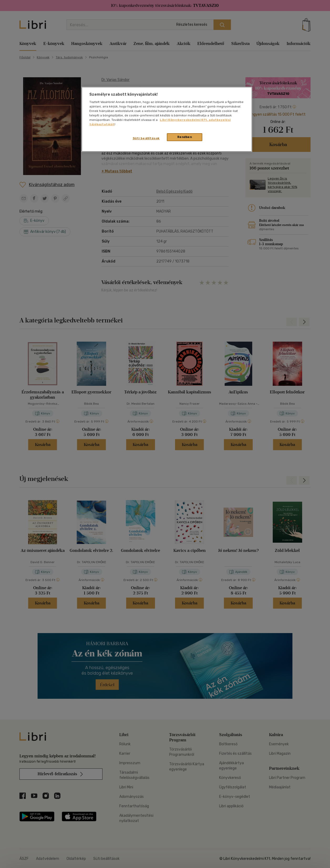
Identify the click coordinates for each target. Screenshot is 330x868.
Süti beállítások (146, 138)
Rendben (185, 137)
